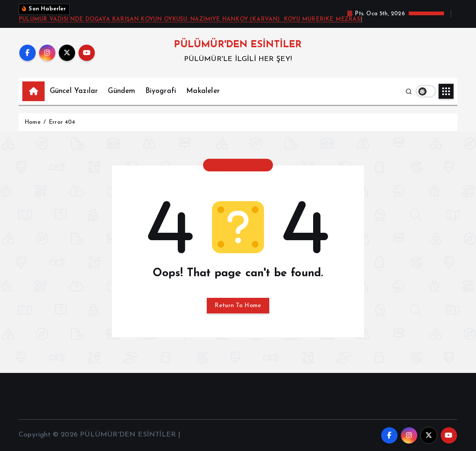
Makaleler (203, 91)
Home (33, 123)
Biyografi (161, 91)
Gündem (121, 91)
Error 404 (62, 123)
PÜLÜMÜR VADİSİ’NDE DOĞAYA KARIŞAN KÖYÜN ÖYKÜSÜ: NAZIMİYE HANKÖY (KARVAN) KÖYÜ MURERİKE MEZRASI (190, 20)
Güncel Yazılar (74, 91)
